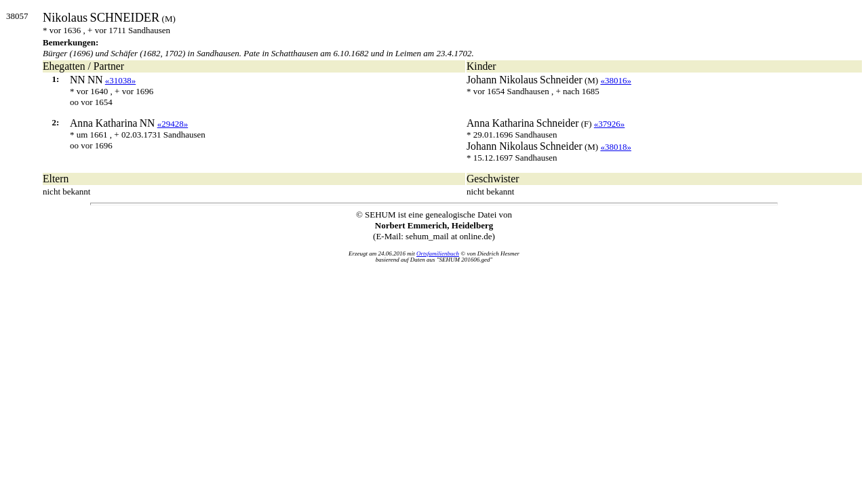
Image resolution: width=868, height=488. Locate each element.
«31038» (121, 80)
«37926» (610, 124)
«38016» (616, 80)
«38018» (616, 147)
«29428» (173, 124)
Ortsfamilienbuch (438, 253)
